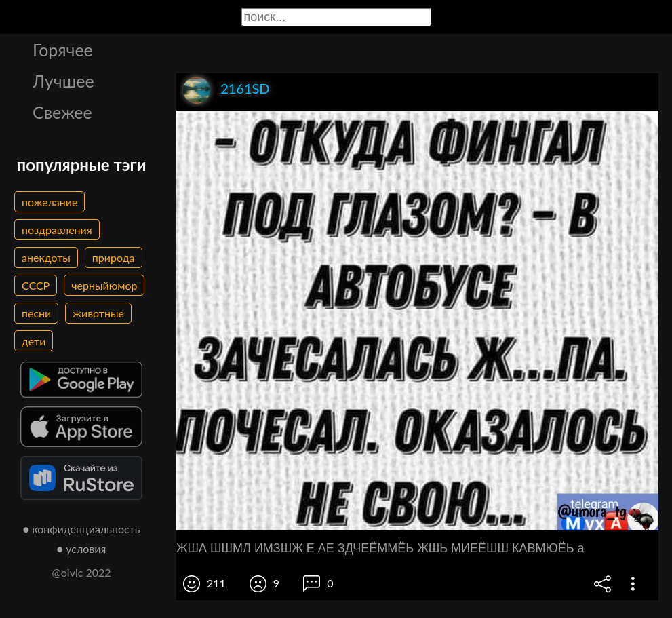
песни (36, 313)
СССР (36, 285)
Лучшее (63, 81)
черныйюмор (104, 285)
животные (98, 313)
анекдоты (46, 257)
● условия (82, 548)
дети (34, 341)
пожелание (50, 202)
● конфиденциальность (82, 529)
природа (114, 257)
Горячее (63, 50)
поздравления (57, 230)
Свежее (62, 112)
